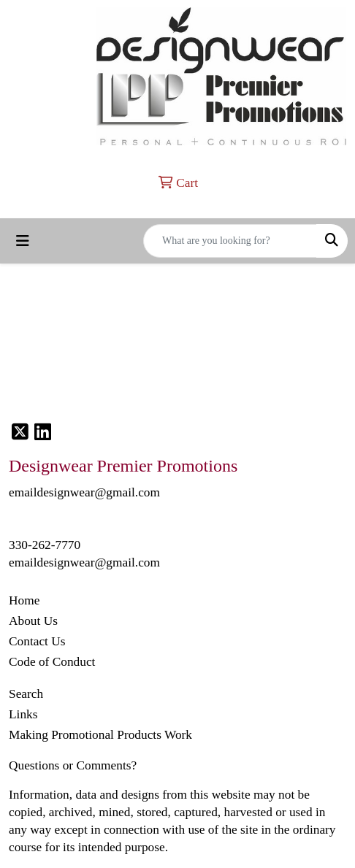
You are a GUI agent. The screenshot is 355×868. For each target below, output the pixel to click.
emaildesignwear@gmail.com (84, 562)
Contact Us (37, 641)
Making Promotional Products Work (100, 735)
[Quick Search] (230, 241)
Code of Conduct (52, 662)
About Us (33, 621)
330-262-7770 (45, 545)
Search (26, 694)
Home (24, 600)
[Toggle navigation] (23, 241)
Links (23, 714)
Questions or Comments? (73, 765)
